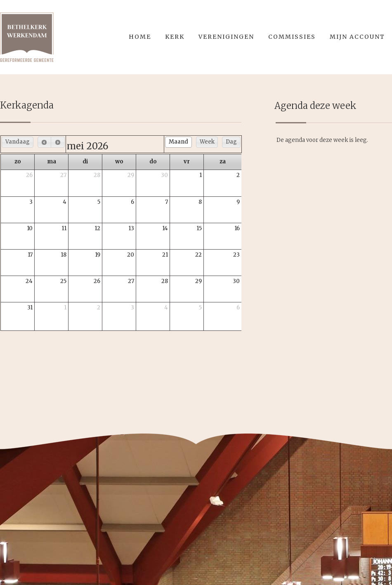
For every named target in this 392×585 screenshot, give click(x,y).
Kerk (175, 37)
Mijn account (357, 37)
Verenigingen (226, 37)
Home (140, 37)
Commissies (292, 37)
